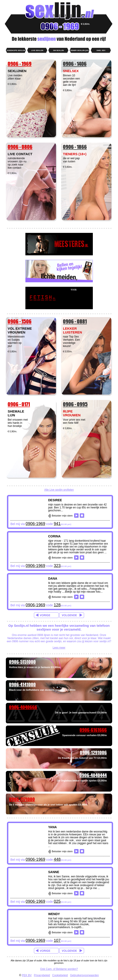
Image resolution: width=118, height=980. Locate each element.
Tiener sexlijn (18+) (80, 50)
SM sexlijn (58, 50)
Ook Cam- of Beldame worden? (59, 969)
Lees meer (59, 648)
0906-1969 (35, 524)
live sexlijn (37, 50)
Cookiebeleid (60, 975)
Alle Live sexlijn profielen (59, 490)
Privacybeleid (42, 975)
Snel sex (101, 50)
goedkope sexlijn (16, 50)
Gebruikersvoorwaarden (85, 975)
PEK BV (27, 975)
